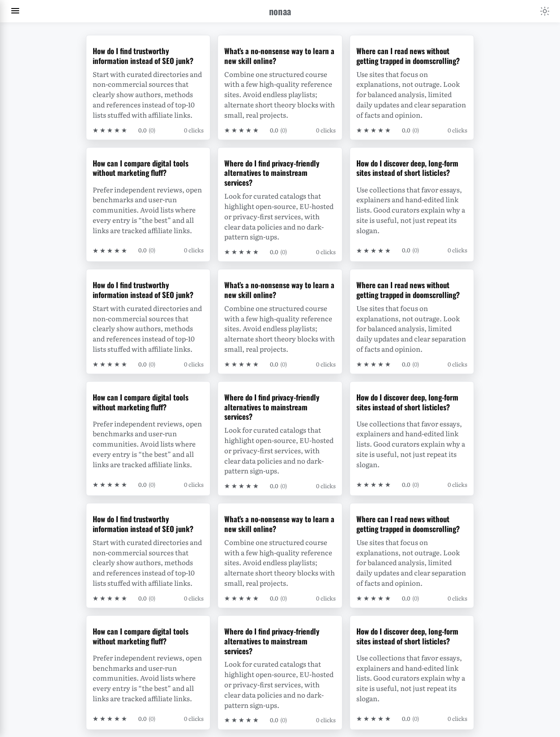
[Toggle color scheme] (545, 11)
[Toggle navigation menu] (15, 11)
